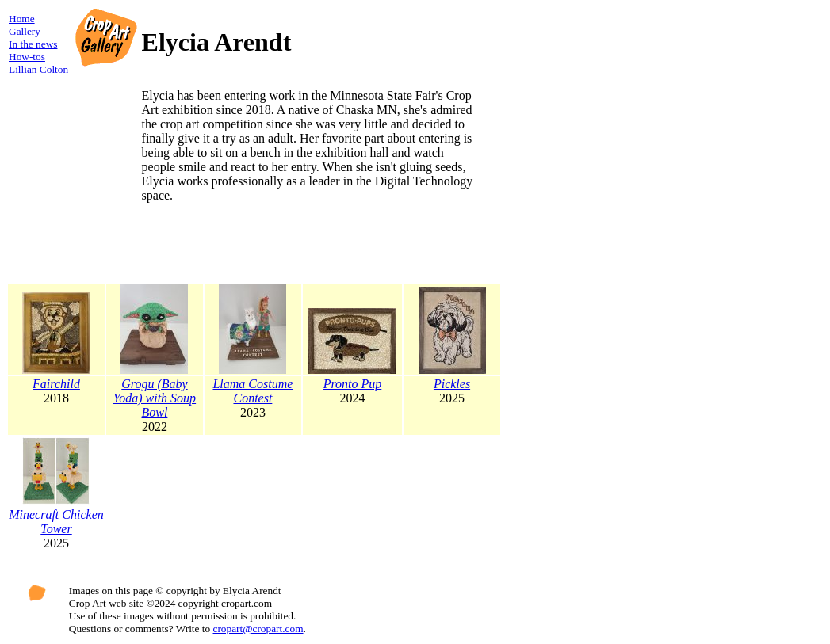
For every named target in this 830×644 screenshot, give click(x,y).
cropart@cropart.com (258, 629)
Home (22, 19)
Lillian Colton (38, 69)
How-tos (27, 57)
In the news (33, 44)
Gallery (25, 31)
